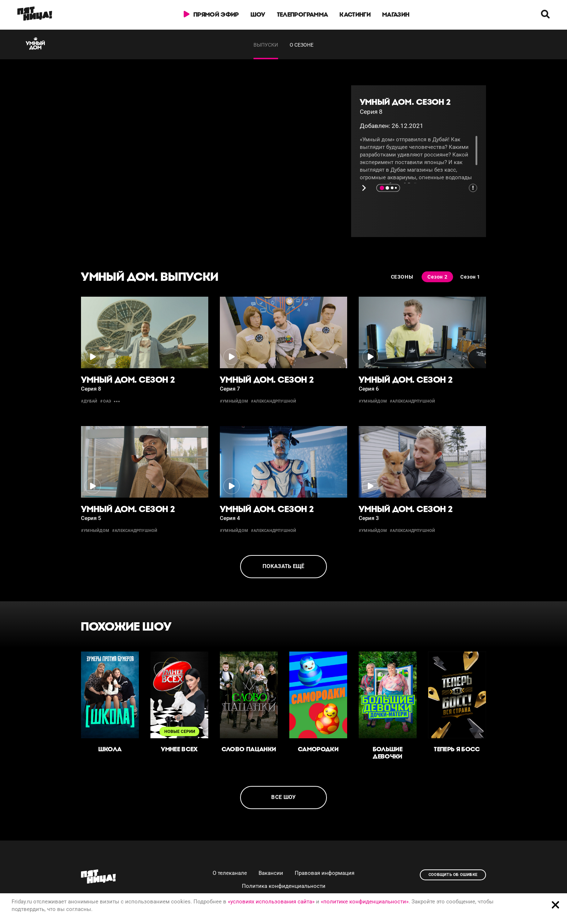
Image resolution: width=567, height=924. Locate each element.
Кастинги (355, 14)
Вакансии (271, 873)
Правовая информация (325, 873)
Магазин (396, 14)
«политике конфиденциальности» (365, 902)
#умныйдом (234, 401)
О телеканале (230, 873)
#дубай (89, 401)
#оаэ (106, 401)
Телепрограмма (302, 14)
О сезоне (302, 45)
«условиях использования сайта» (271, 902)
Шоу (258, 14)
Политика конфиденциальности (284, 886)
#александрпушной (274, 401)
